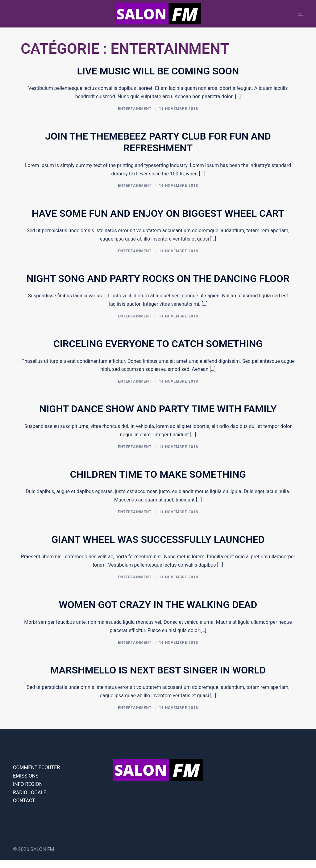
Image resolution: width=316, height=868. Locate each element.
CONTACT (24, 801)
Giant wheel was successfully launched (158, 539)
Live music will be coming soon (158, 71)
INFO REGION (28, 784)
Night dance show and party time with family (158, 409)
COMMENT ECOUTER (36, 767)
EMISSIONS (26, 776)
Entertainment (135, 109)
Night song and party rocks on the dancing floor (158, 279)
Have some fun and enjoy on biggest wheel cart (158, 213)
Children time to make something (158, 474)
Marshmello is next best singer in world (158, 670)
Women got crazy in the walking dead (158, 605)
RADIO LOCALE (30, 793)
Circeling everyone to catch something (158, 344)
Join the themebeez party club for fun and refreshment (158, 142)
